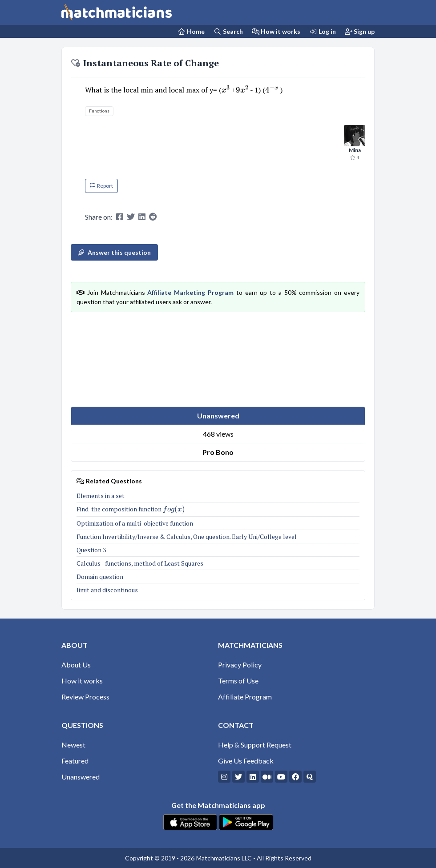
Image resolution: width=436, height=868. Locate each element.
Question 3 (91, 550)
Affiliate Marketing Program (190, 292)
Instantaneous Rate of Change (145, 63)
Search (228, 31)
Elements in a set (101, 496)
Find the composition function (131, 509)
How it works (276, 31)
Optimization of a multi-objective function (135, 523)
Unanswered (81, 777)
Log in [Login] (323, 31)
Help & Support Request (255, 745)
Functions (99, 111)
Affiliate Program (245, 697)
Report (101, 186)
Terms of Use (238, 681)
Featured (75, 761)
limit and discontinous (107, 590)
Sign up (360, 31)
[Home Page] (192, 31)
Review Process (85, 697)
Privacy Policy (240, 665)
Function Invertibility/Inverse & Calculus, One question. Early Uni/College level (187, 536)
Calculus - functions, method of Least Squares (140, 563)
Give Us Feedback (246, 761)
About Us (76, 665)
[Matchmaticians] (117, 12)
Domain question (100, 577)
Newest (73, 745)
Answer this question (114, 252)
